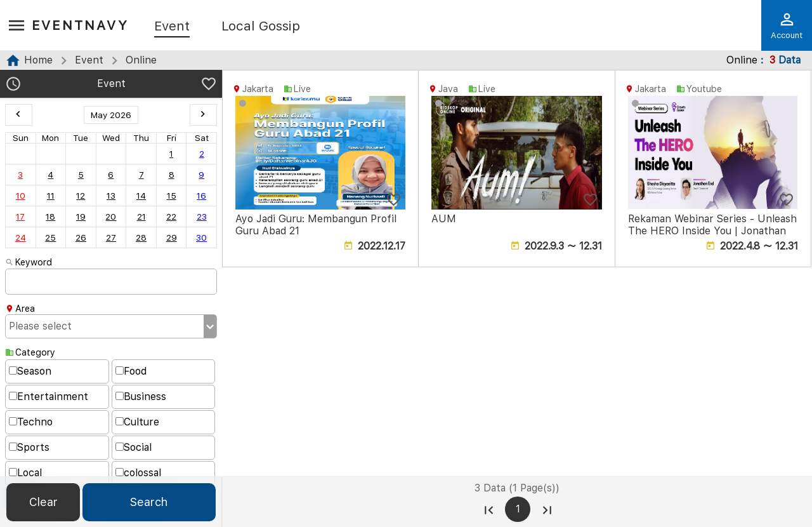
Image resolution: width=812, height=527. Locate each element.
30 (201, 237)
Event (172, 27)
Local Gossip (261, 27)
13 (111, 196)
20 (111, 217)
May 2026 (111, 115)
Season (30, 371)
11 (51, 196)
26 (81, 237)
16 (201, 196)
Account (787, 25)
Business (141, 397)
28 (141, 237)
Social (134, 447)
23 (202, 217)
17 (20, 217)
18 (50, 217)
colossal (138, 473)
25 (50, 237)
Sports (29, 447)
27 (111, 237)
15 (172, 196)
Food (131, 371)
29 (172, 237)
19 (81, 217)
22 (171, 217)
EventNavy (80, 25)
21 (141, 217)
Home (38, 60)
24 (21, 237)
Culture (137, 422)
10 (21, 196)
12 (81, 196)
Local (25, 473)
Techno (31, 422)
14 (141, 196)
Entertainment (49, 397)
